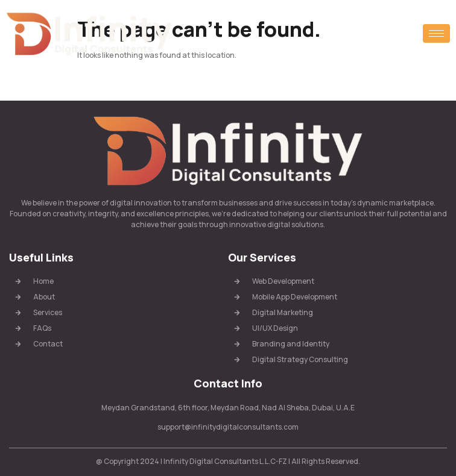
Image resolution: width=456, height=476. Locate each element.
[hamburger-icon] (436, 33)
